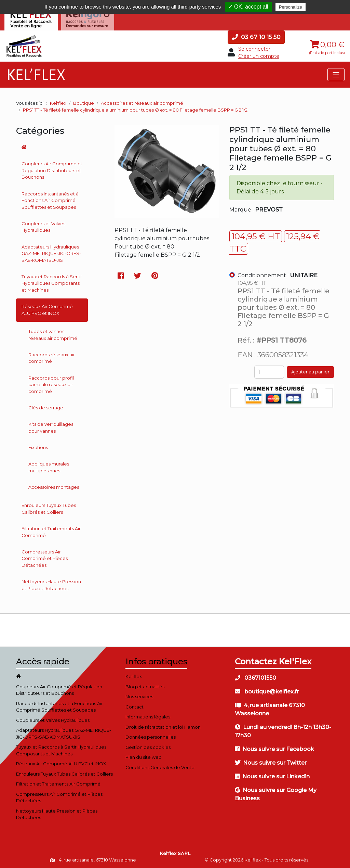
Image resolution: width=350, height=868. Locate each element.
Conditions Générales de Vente (160, 766)
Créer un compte (259, 55)
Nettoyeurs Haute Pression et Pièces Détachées (51, 584)
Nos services (139, 696)
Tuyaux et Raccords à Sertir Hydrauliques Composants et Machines (52, 282)
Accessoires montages (54, 486)
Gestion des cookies (148, 746)
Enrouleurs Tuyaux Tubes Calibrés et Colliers (49, 508)
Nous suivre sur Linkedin (272, 776)
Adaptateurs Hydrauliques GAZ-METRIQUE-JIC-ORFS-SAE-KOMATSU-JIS (51, 252)
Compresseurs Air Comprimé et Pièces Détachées (45, 557)
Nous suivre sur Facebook (274, 748)
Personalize (291, 7)
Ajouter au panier (310, 371)
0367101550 (255, 677)
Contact (134, 706)
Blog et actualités (145, 686)
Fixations (38, 446)
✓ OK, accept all (248, 7)
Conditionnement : (278, 274)
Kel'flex (58, 102)
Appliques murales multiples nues (49, 467)
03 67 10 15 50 (256, 36)
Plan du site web (144, 756)
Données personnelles (151, 736)
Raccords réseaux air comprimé (52, 357)
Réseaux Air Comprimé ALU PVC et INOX (47, 309)
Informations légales (148, 716)
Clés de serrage (46, 407)
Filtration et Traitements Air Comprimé (51, 531)
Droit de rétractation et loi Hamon (163, 726)
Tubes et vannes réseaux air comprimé (53, 334)
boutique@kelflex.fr (267, 691)
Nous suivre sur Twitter (271, 762)
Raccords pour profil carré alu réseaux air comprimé (51, 384)
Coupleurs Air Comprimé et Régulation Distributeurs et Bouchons (52, 170)
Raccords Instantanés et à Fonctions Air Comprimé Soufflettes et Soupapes (50, 199)
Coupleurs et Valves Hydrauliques (43, 226)
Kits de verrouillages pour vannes (51, 427)
